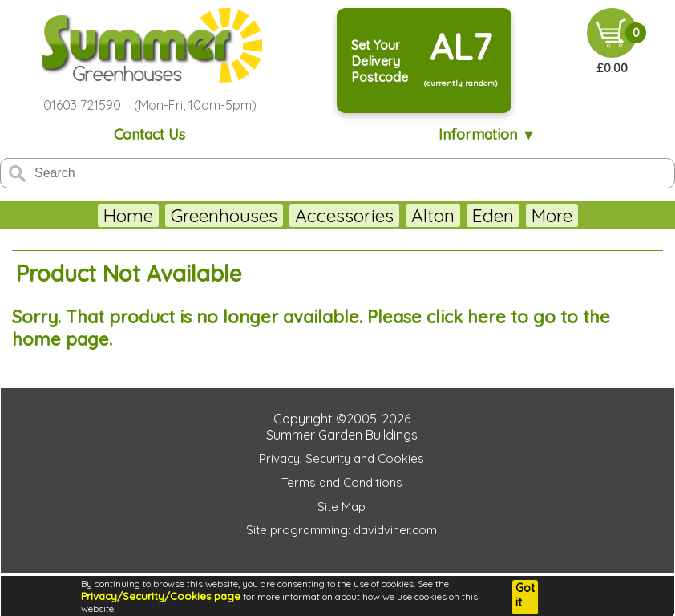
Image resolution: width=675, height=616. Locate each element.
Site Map (342, 507)
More (591, 215)
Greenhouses (184, 215)
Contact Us (150, 134)
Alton (393, 215)
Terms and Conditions (342, 482)
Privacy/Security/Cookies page (161, 596)
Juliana (522, 215)
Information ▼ (487, 134)
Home (88, 215)
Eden (453, 215)
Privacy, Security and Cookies (342, 458)
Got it (525, 595)
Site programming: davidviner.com (342, 530)
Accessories (304, 215)
